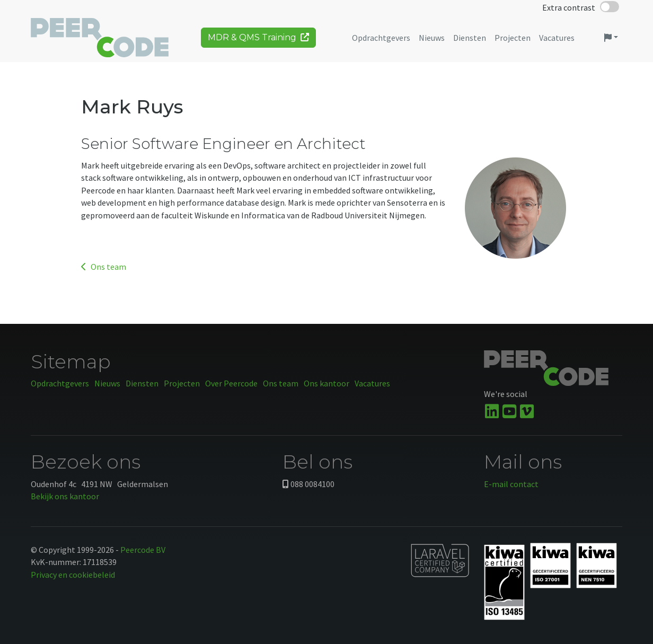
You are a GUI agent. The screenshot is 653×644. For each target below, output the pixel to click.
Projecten (182, 383)
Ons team (104, 267)
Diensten (142, 383)
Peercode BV (143, 550)
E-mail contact (511, 484)
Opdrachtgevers (60, 383)
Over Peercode (231, 383)
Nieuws (107, 383)
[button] (611, 41)
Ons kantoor (326, 383)
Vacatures (372, 383)
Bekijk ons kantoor (65, 496)
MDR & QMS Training (258, 41)
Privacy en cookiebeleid (73, 575)
